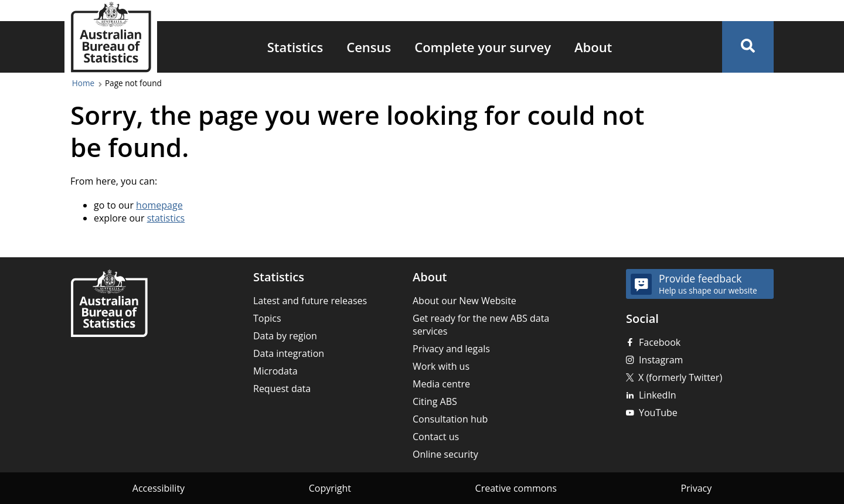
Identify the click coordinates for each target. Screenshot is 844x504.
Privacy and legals (451, 349)
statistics (166, 218)
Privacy (696, 488)
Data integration (289, 353)
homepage (159, 205)
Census (369, 47)
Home (83, 83)
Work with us (441, 366)
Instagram (661, 360)
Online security (445, 454)
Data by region (285, 336)
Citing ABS (435, 401)
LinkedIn (658, 395)
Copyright (330, 488)
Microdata (275, 371)
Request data (282, 389)
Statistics (295, 47)
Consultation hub (450, 419)
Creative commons (516, 488)
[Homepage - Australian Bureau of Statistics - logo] (111, 37)
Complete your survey (483, 47)
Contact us (436, 437)
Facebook (660, 342)
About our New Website (464, 301)
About (593, 47)
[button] (748, 47)
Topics (267, 318)
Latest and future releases (310, 301)
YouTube (658, 413)
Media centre (441, 384)
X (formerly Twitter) (680, 377)
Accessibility (159, 488)
